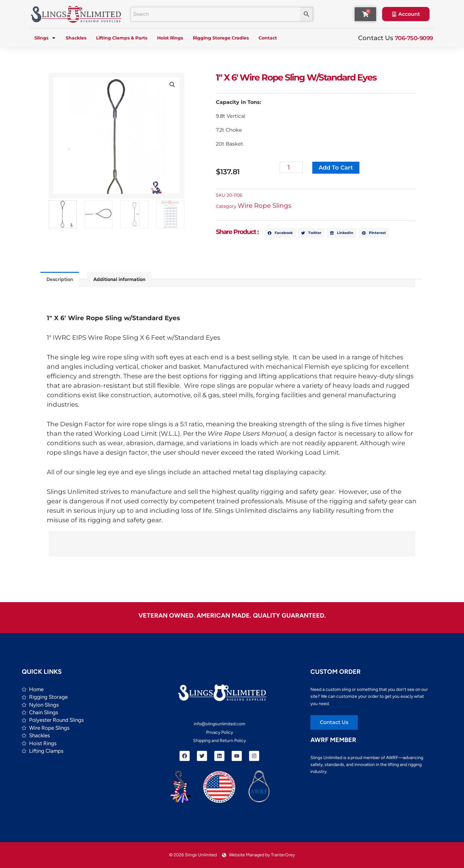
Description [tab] (60, 279)
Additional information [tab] (119, 279)
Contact (268, 38)
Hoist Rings (170, 38)
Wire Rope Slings (265, 206)
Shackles (76, 38)
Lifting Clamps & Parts (122, 38)
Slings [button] (45, 38)
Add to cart (336, 168)
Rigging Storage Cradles (221, 38)
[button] (172, 85)
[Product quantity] (292, 167)
